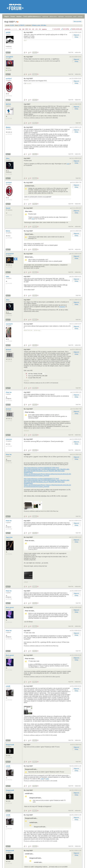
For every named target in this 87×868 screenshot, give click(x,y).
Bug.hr (7, 17)
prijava (39, 17)
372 (33, 29)
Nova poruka (77, 21)
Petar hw (9, 392)
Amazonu (62, 307)
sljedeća (44, 29)
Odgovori (76, 35)
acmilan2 (9, 79)
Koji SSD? (27, 104)
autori (75, 17)
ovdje (42, 779)
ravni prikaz (66, 29)
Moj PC (8, 52)
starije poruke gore (77, 29)
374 (40, 29)
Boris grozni (10, 607)
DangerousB (10, 745)
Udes (8, 277)
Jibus (8, 158)
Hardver (19, 17)
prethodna (8, 29)
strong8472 (10, 57)
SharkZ (8, 208)
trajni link (71, 52)
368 (20, 29)
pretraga (80, 17)
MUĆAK (9, 104)
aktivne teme (53, 17)
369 (23, 29)
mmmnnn (9, 439)
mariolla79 (9, 324)
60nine (8, 231)
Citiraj (76, 37)
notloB (8, 686)
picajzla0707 (10, 254)
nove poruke (69, 17)
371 (30, 29)
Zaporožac (9, 537)
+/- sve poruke (56, 29)
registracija (45, 17)
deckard (9, 350)
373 (37, 29)
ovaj (68, 164)
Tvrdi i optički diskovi (30, 17)
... (18, 29)
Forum (13, 17)
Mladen (8, 127)
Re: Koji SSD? (28, 32)
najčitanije (61, 17)
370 (27, 29)
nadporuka (78, 52)
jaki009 (8, 32)
